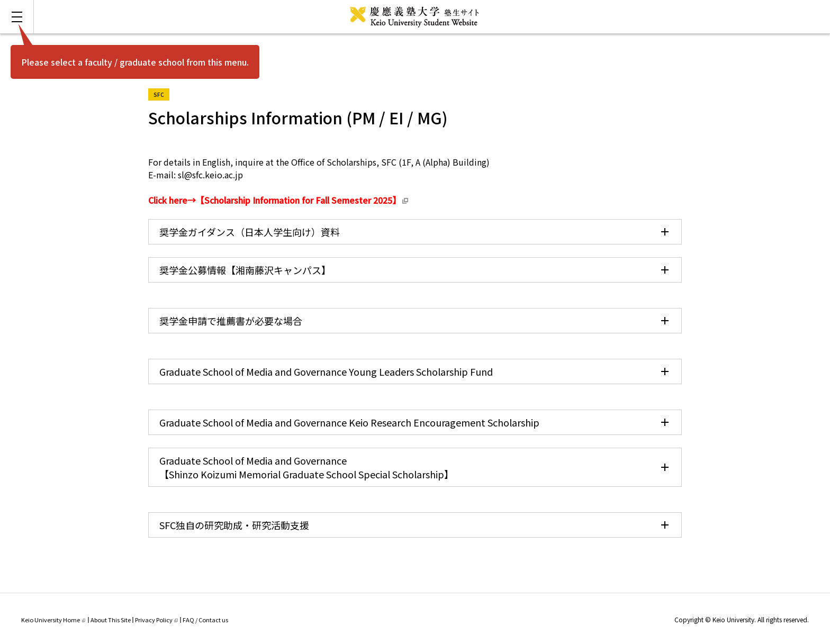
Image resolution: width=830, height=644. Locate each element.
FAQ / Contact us (205, 620)
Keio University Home (53, 620)
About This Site (111, 620)
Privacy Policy (156, 620)
